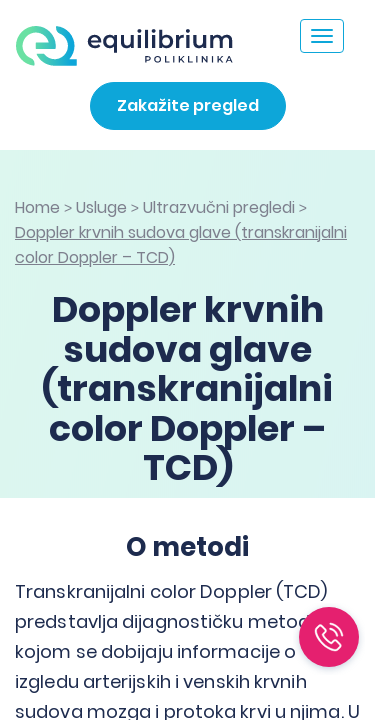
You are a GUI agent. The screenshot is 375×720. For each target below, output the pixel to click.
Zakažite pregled (188, 105)
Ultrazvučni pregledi (219, 207)
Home (37, 207)
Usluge (101, 207)
